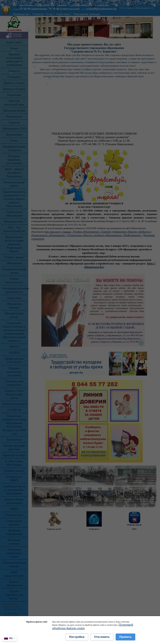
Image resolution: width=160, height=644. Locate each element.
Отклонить (102, 637)
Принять (125, 637)
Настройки (77, 637)
